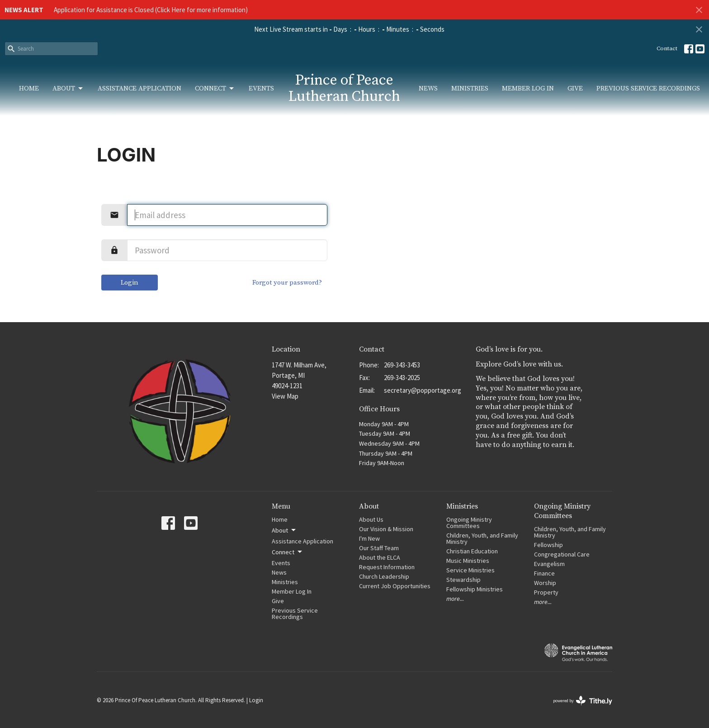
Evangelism (549, 564)
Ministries (470, 88)
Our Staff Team (379, 548)
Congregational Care (562, 554)
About (68, 89)
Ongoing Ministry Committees (469, 523)
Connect (215, 89)
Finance (544, 573)
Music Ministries (468, 561)
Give (575, 88)
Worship (545, 583)
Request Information (387, 567)
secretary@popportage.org (423, 390)
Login (130, 283)
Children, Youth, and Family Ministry (482, 538)
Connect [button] (288, 552)
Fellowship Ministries (475, 589)
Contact (667, 48)
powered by (583, 701)
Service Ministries (470, 570)
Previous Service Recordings (648, 88)
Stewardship (463, 580)
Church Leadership (384, 576)
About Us (371, 519)
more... (455, 599)
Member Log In (528, 88)
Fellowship (548, 545)
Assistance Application (139, 88)
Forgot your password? (287, 283)
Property (546, 592)
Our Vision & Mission (386, 529)
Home (29, 88)
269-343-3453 (402, 365)
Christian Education (472, 551)
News (428, 88)
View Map (285, 396)
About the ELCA (380, 557)
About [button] (284, 530)
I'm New (369, 538)
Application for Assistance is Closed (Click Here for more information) (151, 10)
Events (261, 88)
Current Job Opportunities (395, 586)
